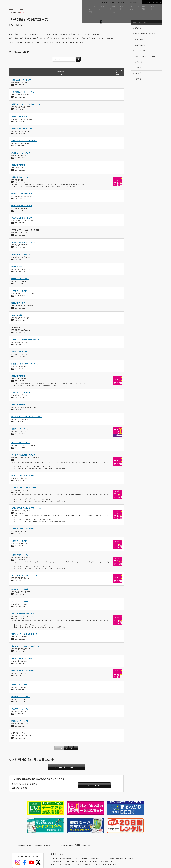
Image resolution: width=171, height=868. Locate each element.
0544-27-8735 (20, 741)
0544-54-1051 (20, 87)
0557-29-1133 (20, 185)
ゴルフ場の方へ (134, 2)
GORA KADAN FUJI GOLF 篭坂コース (26, 490)
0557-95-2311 (20, 310)
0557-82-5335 (20, 172)
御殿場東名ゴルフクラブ (21, 557)
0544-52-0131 (20, 124)
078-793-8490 (21, 791)
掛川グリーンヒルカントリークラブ (25, 366)
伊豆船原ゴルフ (17, 269)
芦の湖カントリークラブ (21, 155)
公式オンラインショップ (153, 2)
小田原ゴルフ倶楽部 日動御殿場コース (26, 342)
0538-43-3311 (20, 666)
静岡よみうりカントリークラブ (24, 673)
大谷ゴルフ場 (17, 318)
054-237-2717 (20, 323)
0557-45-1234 (20, 609)
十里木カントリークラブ (21, 687)
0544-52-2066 (20, 112)
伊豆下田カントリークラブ (22, 220)
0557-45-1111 (20, 400)
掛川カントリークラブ (20, 354)
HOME (13, 825)
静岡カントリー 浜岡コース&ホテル (25, 649)
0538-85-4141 (20, 583)
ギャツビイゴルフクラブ (21, 445)
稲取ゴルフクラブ (18, 305)
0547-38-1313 (20, 641)
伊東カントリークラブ (20, 281)
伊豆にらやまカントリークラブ (24, 245)
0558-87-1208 (20, 274)
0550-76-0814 (20, 450)
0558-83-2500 (20, 262)
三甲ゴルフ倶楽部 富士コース (23, 616)
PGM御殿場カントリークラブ (23, 95)
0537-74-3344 (20, 359)
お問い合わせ (123, 2)
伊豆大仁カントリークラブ (22, 196)
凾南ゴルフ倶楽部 (18, 407)
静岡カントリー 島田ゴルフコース (24, 637)
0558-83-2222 (20, 237)
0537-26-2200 (20, 678)
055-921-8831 (20, 716)
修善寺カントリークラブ (21, 699)
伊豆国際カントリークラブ (22, 208)
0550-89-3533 (20, 562)
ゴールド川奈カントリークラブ (24, 531)
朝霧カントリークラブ (20, 119)
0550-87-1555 (20, 548)
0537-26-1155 (20, 371)
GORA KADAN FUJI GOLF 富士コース (26, 511)
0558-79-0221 (20, 201)
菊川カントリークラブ (20, 431)
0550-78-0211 (20, 621)
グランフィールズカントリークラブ (25, 478)
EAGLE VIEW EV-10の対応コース (46, 825)
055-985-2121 (20, 160)
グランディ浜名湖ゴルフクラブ (23, 457)
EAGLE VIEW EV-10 (25, 825)
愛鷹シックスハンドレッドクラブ (24, 143)
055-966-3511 (20, 148)
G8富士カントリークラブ (21, 82)
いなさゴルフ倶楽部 (19, 293)
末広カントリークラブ (20, 723)
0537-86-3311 (20, 654)
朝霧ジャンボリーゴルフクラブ (23, 131)
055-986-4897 (20, 728)
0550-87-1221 (20, 347)
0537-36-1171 (20, 436)
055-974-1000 (20, 424)
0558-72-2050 (20, 213)
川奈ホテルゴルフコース (21, 395)
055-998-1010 (20, 692)
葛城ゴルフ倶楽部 (18, 378)
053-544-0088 (20, 298)
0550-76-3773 (20, 100)
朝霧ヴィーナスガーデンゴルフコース (26, 107)
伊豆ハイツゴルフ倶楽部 (21, 257)
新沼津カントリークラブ (21, 711)
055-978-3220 (20, 412)
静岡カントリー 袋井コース (22, 661)
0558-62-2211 (20, 225)
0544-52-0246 (20, 136)
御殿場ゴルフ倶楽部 (19, 543)
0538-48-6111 (20, 383)
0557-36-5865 (20, 286)
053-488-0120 (20, 462)
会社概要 (113, 2)
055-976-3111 (20, 483)
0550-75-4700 (20, 495)
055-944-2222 (20, 250)
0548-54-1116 (20, 597)
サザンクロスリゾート (20, 604)
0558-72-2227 (20, 704)
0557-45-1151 (20, 536)
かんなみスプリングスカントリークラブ (27, 419)
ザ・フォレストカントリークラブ (24, 578)
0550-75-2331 (20, 516)
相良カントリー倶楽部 (20, 592)
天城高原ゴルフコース (20, 180)
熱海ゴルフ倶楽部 (18, 167)
